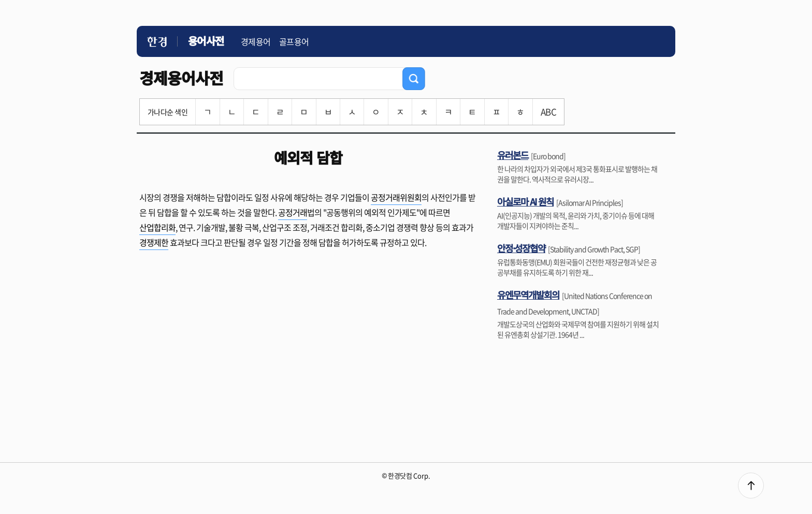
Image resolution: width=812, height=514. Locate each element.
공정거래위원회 (396, 197)
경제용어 (256, 41)
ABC (548, 112)
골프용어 (294, 41)
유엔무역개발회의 (528, 295)
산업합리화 (157, 227)
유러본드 (513, 155)
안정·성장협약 (521, 248)
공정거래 (293, 212)
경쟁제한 (154, 242)
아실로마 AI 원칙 (525, 201)
